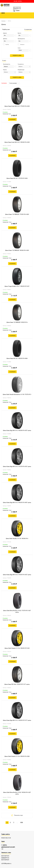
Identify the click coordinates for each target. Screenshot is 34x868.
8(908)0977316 (17, 9)
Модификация (21, 70)
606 (22, 823)
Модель (5, 70)
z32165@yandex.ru (6, 864)
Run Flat (6, 45)
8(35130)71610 (17, 7)
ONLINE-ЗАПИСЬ (18, 1)
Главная (3, 21)
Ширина (5, 33)
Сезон (19, 48)
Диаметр (5, 39)
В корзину (12, 119)
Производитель (21, 39)
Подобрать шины (17, 56)
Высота (19, 33)
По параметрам (28, 29)
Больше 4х (21, 45)
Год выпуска (21, 64)
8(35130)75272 (5, 860)
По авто (4, 61)
